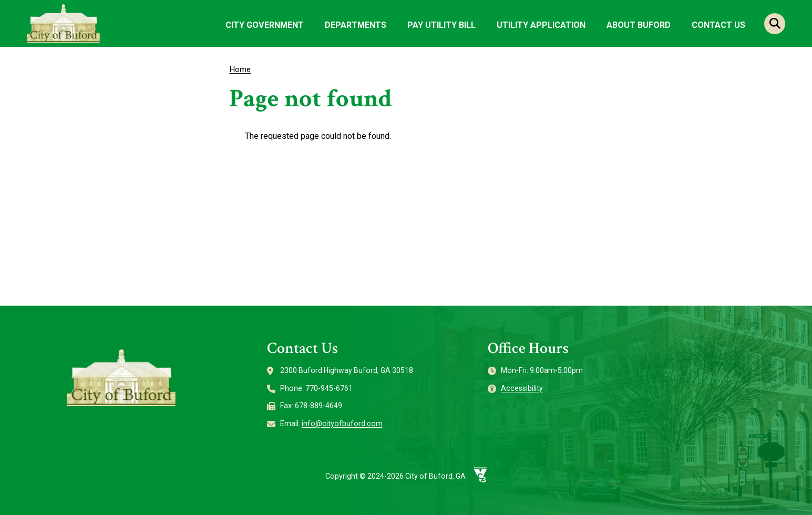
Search (775, 24)
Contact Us (718, 25)
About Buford (639, 25)
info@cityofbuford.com (342, 423)
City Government (265, 25)
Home (240, 69)
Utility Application (541, 25)
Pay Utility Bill (441, 25)
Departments (356, 25)
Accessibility (522, 388)
